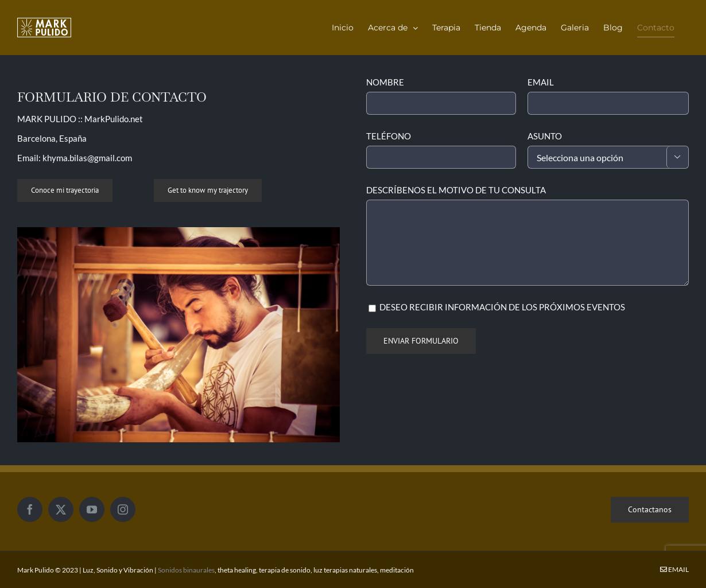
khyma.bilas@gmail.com (87, 158)
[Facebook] (30, 509)
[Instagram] (123, 509)
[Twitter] (61, 509)
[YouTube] (92, 509)
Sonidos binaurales (186, 570)
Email (674, 569)
